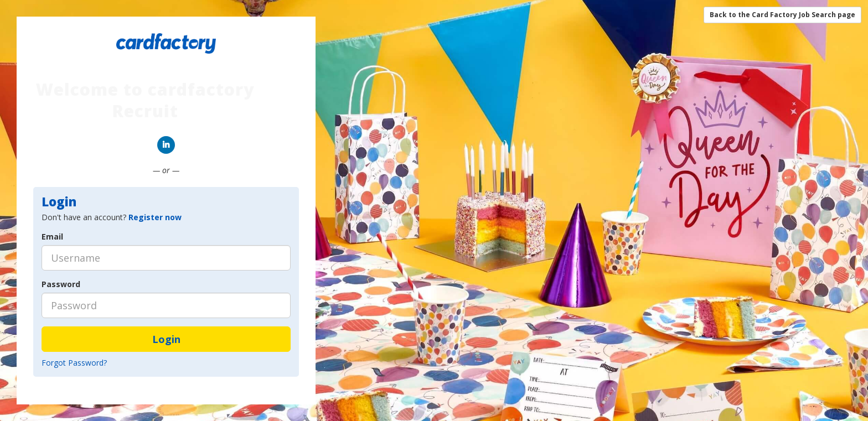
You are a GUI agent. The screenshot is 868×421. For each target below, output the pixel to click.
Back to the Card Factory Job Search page (782, 15)
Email (52, 237)
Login (166, 339)
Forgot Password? (74, 363)
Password (61, 284)
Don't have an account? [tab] (112, 217)
